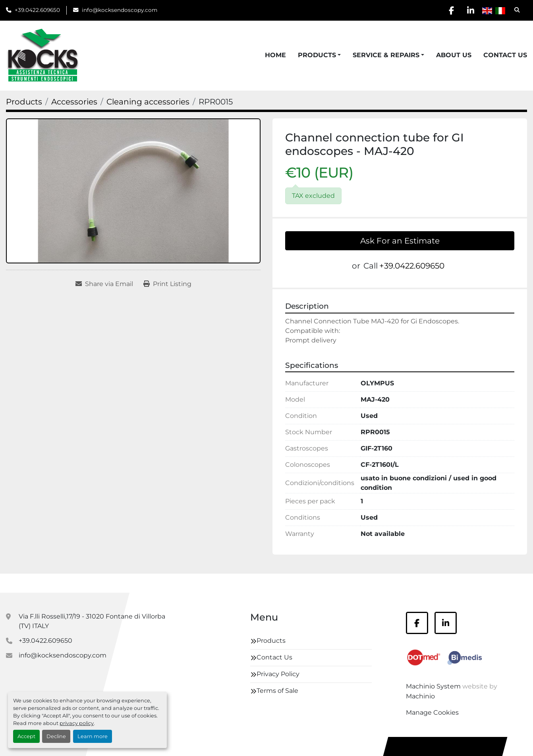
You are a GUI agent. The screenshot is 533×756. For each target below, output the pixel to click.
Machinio (420, 696)
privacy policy (77, 723)
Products (317, 55)
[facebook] (450, 10)
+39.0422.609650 (37, 10)
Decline (56, 736)
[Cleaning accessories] (148, 102)
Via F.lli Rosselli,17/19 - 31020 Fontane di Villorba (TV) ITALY (92, 621)
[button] (319, 55)
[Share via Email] (104, 284)
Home (275, 55)
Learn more (93, 736)
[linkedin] (470, 10)
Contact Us (505, 55)
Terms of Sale (277, 691)
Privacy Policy (278, 674)
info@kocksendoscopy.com (120, 10)
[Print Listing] (167, 284)
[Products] (24, 102)
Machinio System (433, 686)
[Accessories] (74, 102)
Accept (26, 736)
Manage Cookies (432, 712)
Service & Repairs (386, 55)
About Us (454, 55)
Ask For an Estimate (400, 241)
